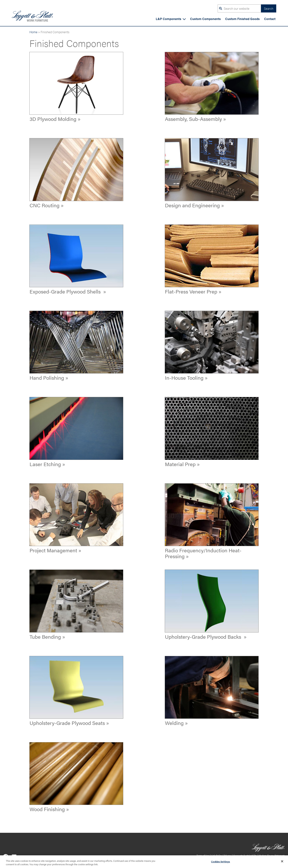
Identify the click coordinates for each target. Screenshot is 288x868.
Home (33, 32)
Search (269, 8)
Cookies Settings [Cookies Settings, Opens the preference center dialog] (220, 863)
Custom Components (205, 19)
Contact (270, 19)
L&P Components (171, 19)
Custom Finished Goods (242, 19)
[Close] (282, 863)
